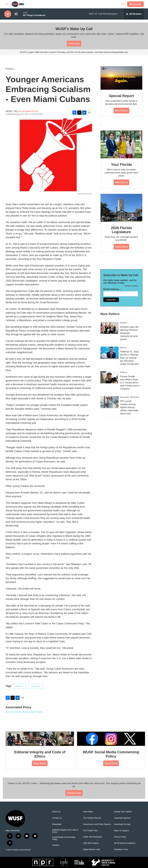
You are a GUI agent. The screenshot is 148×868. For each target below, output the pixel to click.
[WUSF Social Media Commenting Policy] (111, 739)
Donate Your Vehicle (123, 812)
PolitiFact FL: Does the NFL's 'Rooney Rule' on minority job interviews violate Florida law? (130, 358)
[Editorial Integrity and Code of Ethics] (40, 739)
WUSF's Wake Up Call (74, 29)
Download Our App (122, 824)
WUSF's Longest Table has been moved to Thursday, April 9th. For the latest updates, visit (59, 52)
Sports (123, 348)
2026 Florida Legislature (121, 230)
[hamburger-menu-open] (7, 4)
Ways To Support (121, 831)
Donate (137, 4)
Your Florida (121, 164)
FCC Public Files (90, 831)
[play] (8, 14)
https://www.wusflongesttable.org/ (113, 52)
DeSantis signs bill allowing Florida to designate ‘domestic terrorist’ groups (129, 333)
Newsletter (57, 824)
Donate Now (74, 793)
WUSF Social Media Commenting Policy (111, 754)
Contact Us (57, 818)
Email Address (112, 289)
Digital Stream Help (92, 849)
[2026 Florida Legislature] (121, 208)
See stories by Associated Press (24, 712)
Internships (88, 812)
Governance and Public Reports (97, 824)
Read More (121, 110)
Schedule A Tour (121, 849)
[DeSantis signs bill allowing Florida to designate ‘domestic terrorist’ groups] (109, 328)
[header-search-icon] (123, 4)
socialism (36, 686)
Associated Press (28, 111)
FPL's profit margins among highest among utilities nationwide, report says (129, 407)
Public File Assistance (93, 837)
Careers (56, 845)
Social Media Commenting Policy (64, 838)
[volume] (16, 14)
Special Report (121, 96)
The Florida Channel (92, 818)
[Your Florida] (121, 144)
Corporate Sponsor (122, 818)
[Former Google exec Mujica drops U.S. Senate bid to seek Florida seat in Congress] (109, 377)
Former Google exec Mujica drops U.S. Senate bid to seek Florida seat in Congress (130, 383)
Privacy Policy (120, 837)
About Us (56, 812)
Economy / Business (130, 397)
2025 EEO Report (91, 843)
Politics (10, 69)
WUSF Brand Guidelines (125, 843)
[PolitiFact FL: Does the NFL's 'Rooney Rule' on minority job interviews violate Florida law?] (109, 353)
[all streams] (134, 14)
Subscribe (74, 43)
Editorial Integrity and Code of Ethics (40, 754)
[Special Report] (121, 78)
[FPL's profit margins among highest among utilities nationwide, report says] (109, 402)
